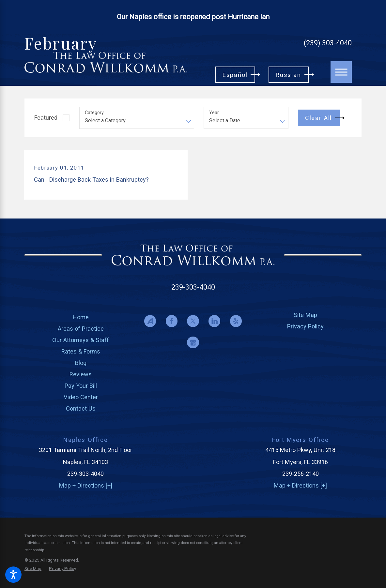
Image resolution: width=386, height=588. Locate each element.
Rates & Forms (81, 351)
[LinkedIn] (215, 321)
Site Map (305, 315)
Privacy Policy (305, 326)
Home (81, 317)
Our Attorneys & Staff (81, 340)
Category (94, 113)
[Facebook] (172, 321)
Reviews (81, 374)
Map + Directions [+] (86, 485)
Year (214, 113)
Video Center (81, 397)
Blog (81, 363)
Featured (46, 118)
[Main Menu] (341, 72)
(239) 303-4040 (328, 43)
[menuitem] (81, 317)
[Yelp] (236, 321)
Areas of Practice (81, 329)
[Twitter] (193, 321)
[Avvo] (150, 321)
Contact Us (81, 408)
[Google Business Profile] (193, 343)
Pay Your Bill (81, 386)
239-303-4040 (193, 287)
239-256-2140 (301, 474)
